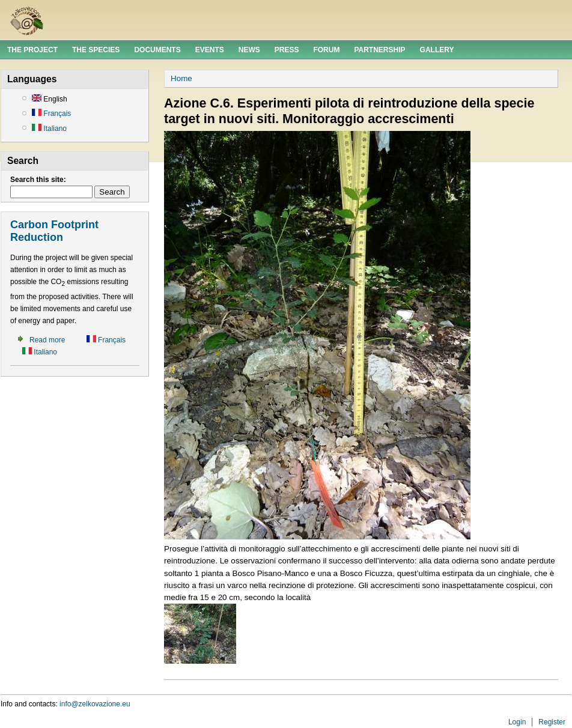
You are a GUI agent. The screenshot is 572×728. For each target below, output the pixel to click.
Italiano (49, 129)
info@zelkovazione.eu (95, 704)
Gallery (437, 50)
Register (552, 722)
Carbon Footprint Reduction (54, 231)
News (249, 50)
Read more (47, 340)
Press (287, 50)
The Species (96, 50)
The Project (32, 50)
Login (517, 722)
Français (51, 114)
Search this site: (38, 180)
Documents (157, 50)
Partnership (379, 50)
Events (210, 50)
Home (181, 78)
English (50, 99)
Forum (326, 50)
